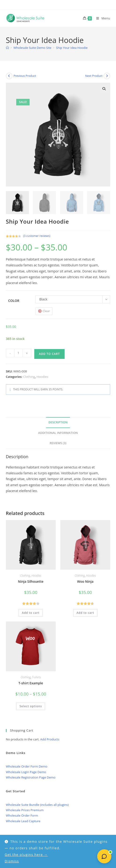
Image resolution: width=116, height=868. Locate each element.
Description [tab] (58, 422)
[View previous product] (9, 76)
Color (14, 301)
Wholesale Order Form (22, 815)
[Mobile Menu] (101, 18)
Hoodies (42, 377)
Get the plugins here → (26, 855)
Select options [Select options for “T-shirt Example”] (31, 706)
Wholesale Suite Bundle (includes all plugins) (37, 805)
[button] (104, 89)
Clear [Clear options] (46, 311)
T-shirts (36, 677)
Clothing (29, 377)
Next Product (94, 76)
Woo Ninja (85, 581)
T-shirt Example (31, 683)
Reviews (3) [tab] (58, 443)
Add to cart (49, 354)
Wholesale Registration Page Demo (31, 777)
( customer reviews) (37, 236)
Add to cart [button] (31, 613)
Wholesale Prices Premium (25, 810)
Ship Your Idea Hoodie (72, 48)
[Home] (7, 48)
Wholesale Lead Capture (23, 821)
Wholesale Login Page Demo (26, 772)
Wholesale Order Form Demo (27, 766)
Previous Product (25, 76)
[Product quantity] (19, 353)
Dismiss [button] (12, 861)
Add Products (50, 739)
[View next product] (107, 76)
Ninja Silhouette (31, 581)
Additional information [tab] (58, 433)
